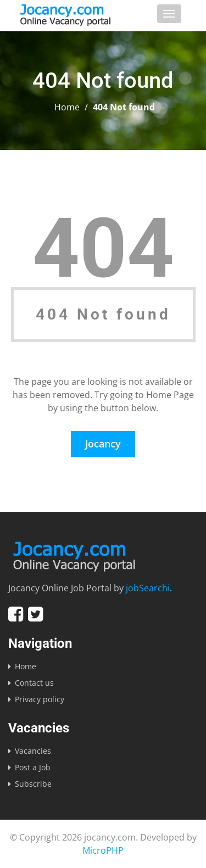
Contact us (34, 683)
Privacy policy (40, 699)
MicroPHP (103, 850)
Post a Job (33, 767)
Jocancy (103, 444)
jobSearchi (148, 588)
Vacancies (33, 751)
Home (67, 107)
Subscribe (33, 784)
